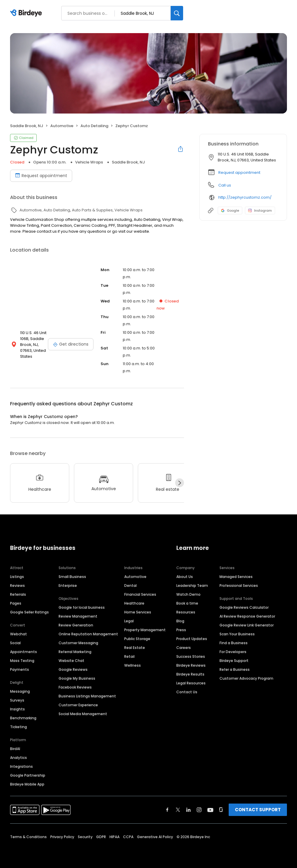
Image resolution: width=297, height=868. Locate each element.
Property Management (145, 630)
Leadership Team (192, 586)
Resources (186, 612)
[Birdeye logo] (27, 13)
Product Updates (192, 639)
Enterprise (68, 586)
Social (15, 643)
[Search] (177, 13)
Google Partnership (28, 775)
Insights (17, 709)
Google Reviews (73, 669)
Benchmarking (23, 718)
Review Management (78, 616)
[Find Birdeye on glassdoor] (221, 810)
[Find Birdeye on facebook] (167, 810)
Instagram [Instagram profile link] (260, 210)
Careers (184, 648)
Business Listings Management (87, 696)
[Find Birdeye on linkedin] (188, 810)
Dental (130, 586)
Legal (129, 621)
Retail (129, 656)
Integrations (21, 766)
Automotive (135, 577)
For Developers (233, 652)
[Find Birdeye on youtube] (210, 810)
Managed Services (236, 577)
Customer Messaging (78, 643)
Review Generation (76, 625)
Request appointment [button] (239, 173)
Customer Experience (78, 705)
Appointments (24, 652)
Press (181, 630)
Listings (17, 577)
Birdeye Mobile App (27, 784)
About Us (185, 577)
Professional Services (239, 586)
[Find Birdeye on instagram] (199, 810)
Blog (180, 621)
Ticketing (18, 727)
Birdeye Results (190, 674)
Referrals (18, 594)
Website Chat (71, 661)
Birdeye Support (234, 661)
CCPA (128, 837)
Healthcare (134, 603)
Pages (16, 603)
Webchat (18, 634)
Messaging (20, 691)
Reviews (17, 586)
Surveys (17, 700)
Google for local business (82, 607)
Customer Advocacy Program (246, 678)
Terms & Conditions (28, 837)
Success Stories (191, 656)
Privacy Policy (62, 837)
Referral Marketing (75, 652)
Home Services (138, 612)
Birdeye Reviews (191, 665)
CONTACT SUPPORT (258, 810)
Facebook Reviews (75, 687)
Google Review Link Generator (247, 625)
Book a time (187, 603)
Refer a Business (235, 669)
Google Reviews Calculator (244, 607)
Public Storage (137, 639)
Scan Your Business (237, 634)
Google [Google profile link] (230, 210)
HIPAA (114, 837)
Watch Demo (188, 594)
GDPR (101, 837)
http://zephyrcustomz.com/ (245, 197)
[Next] (180, 483)
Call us (225, 185)
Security (85, 837)
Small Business (72, 577)
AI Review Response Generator (247, 616)
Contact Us (187, 692)
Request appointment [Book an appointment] (41, 176)
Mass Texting (22, 661)
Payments (20, 669)
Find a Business (234, 643)
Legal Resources (191, 683)
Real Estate (135, 648)
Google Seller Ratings (29, 612)
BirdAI (15, 749)
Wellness (133, 665)
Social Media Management (83, 714)
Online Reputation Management (88, 634)
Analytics (18, 758)
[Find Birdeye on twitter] (178, 810)
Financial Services (140, 594)
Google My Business (77, 678)
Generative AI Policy (155, 837)
